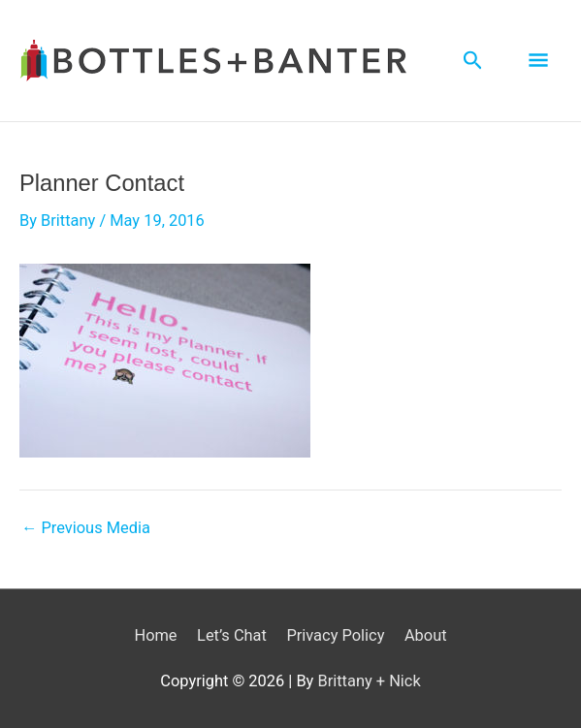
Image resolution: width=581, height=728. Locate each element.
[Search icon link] (473, 61)
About (426, 635)
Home (155, 635)
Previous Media (86, 528)
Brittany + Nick (369, 681)
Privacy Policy (335, 635)
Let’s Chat (232, 635)
